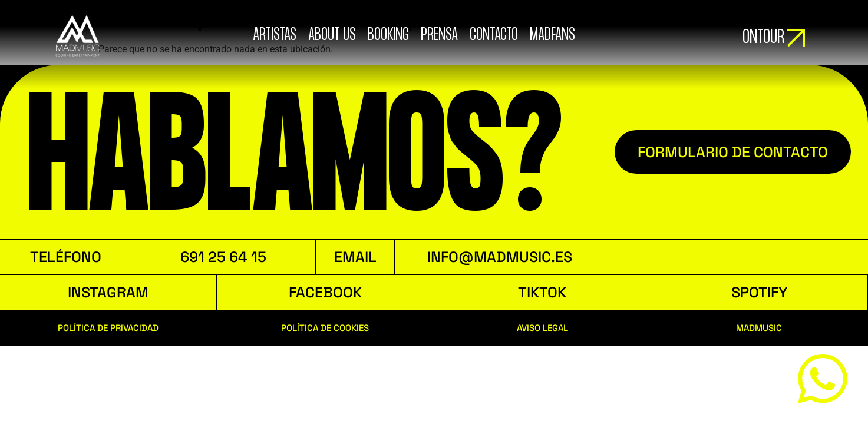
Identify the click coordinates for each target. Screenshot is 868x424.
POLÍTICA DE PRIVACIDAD (108, 328)
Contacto (494, 35)
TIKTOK (542, 292)
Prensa (439, 35)
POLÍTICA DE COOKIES (325, 328)
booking (388, 35)
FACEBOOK (325, 292)
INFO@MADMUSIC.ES (500, 257)
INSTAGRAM (108, 292)
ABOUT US (332, 35)
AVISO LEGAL (542, 328)
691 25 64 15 (223, 257)
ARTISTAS (275, 35)
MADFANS (552, 35)
